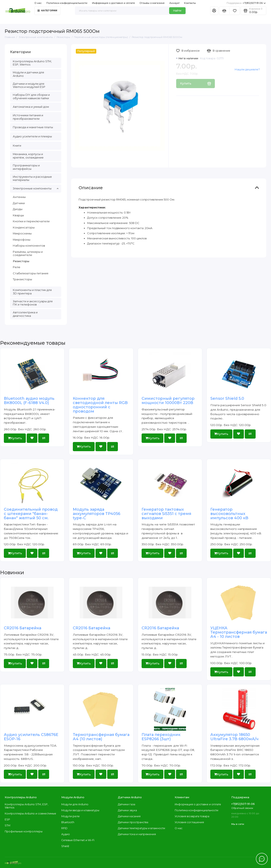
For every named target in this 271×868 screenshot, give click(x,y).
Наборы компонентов (29, 246)
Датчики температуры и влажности (141, 828)
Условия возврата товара (192, 816)
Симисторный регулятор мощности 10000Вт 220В (168, 401)
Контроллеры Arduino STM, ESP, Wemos (32, 63)
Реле (17, 267)
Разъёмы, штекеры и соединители (28, 253)
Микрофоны (22, 240)
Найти (177, 11)
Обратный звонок (242, 808)
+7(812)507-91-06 (246, 3)
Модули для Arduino (75, 804)
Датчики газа (127, 804)
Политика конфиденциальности (67, 3)
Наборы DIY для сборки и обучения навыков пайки (31, 96)
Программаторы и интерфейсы (26, 167)
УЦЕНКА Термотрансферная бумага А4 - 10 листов (239, 632)
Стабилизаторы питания (31, 273)
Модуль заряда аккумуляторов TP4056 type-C (97, 514)
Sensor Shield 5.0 (227, 398)
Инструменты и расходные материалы (32, 178)
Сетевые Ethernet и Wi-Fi (78, 840)
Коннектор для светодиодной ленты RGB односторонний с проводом (100, 405)
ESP (7, 819)
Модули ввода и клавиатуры (80, 810)
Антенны (19, 197)
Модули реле (70, 816)
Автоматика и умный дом (31, 107)
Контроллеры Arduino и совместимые (30, 813)
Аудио (66, 834)
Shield (65, 846)
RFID (64, 828)
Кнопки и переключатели (31, 221)
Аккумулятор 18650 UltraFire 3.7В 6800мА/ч (234, 737)
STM (7, 825)
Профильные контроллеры (24, 831)
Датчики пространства (133, 822)
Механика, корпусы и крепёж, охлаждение (28, 156)
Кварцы (18, 215)
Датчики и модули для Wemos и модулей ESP (29, 85)
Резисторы (21, 261)
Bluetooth (68, 822)
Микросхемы (22, 233)
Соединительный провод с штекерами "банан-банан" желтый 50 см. (31, 514)
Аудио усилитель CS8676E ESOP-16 (31, 737)
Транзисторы (22, 279)
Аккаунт (174, 3)
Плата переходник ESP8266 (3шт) (161, 737)
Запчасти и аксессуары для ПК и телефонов (33, 303)
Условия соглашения (189, 822)
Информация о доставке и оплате (114, 3)
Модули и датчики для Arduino (28, 74)
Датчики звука (127, 810)
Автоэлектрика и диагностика (25, 314)
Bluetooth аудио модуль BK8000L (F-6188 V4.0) (29, 401)
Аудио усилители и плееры (32, 136)
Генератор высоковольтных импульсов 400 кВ (229, 514)
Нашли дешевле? (247, 69)
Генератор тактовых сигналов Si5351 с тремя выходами (166, 514)
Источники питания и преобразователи (28, 117)
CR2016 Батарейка (23, 628)
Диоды (18, 209)
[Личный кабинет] (214, 11)
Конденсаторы (24, 227)
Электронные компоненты (36, 188)
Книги (17, 145)
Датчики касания (129, 816)
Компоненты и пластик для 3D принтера (32, 292)
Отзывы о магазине (152, 3)
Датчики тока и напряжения (137, 834)
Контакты (190, 3)
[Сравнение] (224, 11)
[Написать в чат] (262, 859)
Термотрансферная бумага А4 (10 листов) (101, 737)
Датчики (19, 203)
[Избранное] (235, 11)
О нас (38, 3)
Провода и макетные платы (33, 127)
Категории (47, 10)
